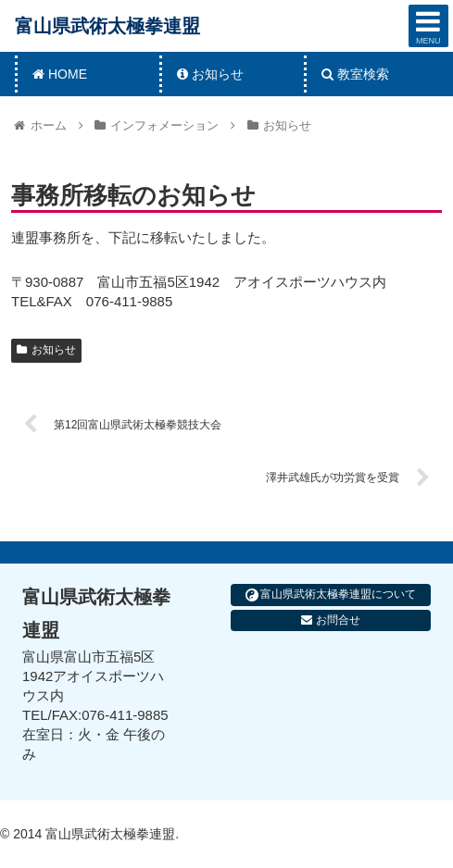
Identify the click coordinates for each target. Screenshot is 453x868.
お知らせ (46, 350)
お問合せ (330, 620)
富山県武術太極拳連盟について (331, 595)
